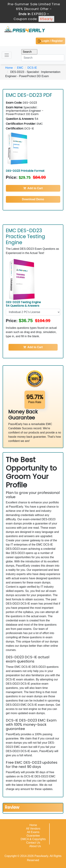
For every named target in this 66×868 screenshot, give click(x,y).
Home (9, 68)
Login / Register (50, 41)
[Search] (43, 58)
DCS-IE (32, 68)
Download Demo (33, 199)
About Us (35, 846)
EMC (20, 68)
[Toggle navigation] (7, 55)
